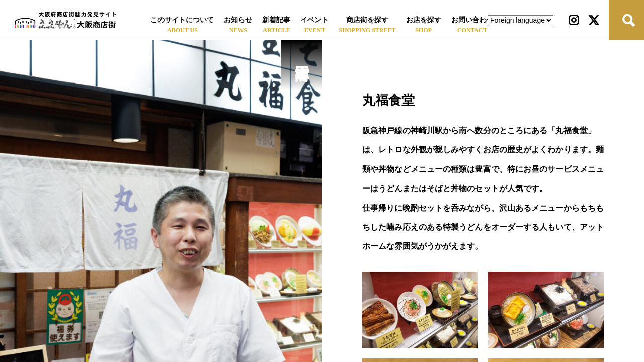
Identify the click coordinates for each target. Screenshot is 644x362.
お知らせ (238, 20)
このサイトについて (182, 20)
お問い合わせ (472, 20)
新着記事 (276, 20)
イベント (314, 20)
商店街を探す (367, 20)
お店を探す (424, 20)
